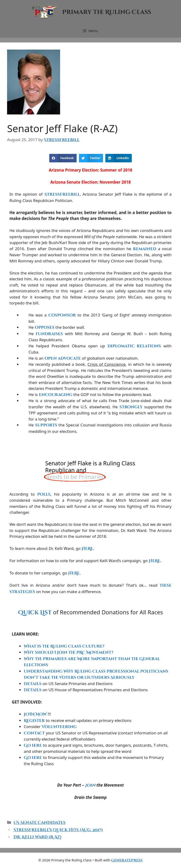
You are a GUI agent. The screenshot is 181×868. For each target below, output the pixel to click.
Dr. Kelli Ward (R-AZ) (37, 837)
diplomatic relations (134, 346)
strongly (131, 407)
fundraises (49, 334)
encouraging (56, 395)
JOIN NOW (35, 714)
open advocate (63, 358)
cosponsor (62, 315)
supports (46, 425)
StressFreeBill (62, 194)
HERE (87, 549)
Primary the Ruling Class (107, 12)
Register (34, 721)
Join (90, 785)
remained (145, 249)
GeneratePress (127, 860)
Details (33, 684)
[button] (63, 158)
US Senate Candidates (39, 823)
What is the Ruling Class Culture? (64, 646)
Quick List (35, 613)
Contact (34, 733)
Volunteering (59, 727)
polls (44, 494)
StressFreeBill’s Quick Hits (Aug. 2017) (58, 830)
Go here (33, 745)
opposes (45, 327)
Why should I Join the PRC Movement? (69, 652)
